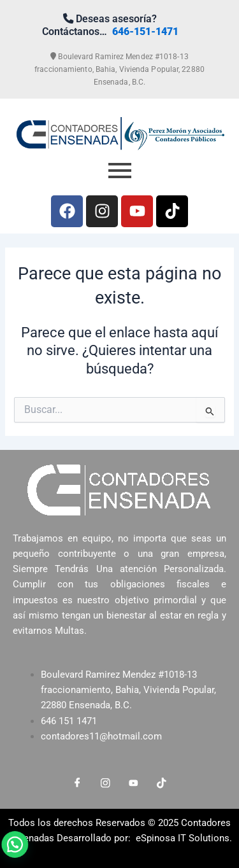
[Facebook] (78, 783)
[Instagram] (106, 783)
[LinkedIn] (134, 783)
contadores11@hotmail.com (101, 736)
